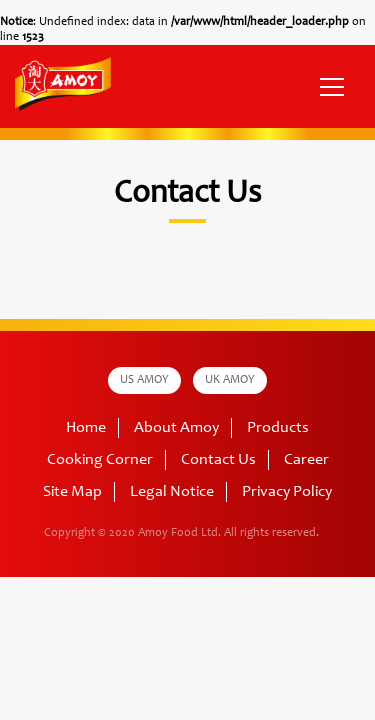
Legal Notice (172, 492)
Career (306, 460)
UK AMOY (230, 380)
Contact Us (218, 460)
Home (86, 428)
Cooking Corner (100, 460)
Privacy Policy (287, 492)
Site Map (72, 492)
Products (278, 428)
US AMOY (144, 380)
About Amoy (176, 428)
